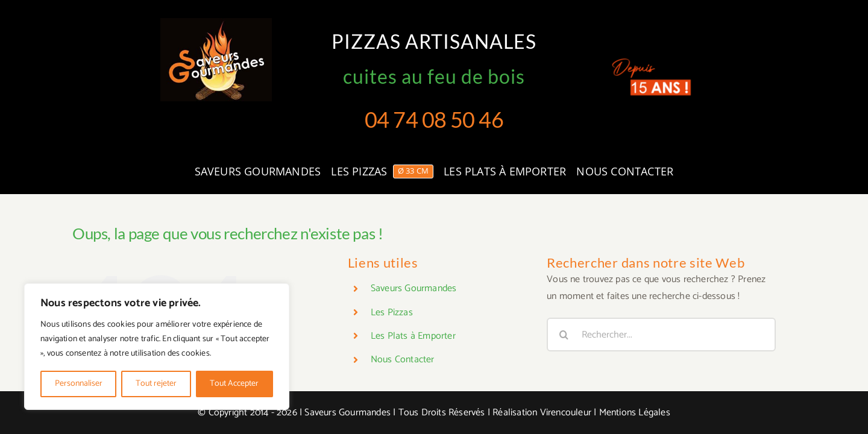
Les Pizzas (392, 313)
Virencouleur (566, 413)
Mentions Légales (635, 413)
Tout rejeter (156, 384)
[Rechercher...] (661, 335)
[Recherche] (564, 335)
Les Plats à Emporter (413, 336)
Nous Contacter (403, 360)
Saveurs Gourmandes (414, 288)
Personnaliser (79, 384)
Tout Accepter (234, 384)
